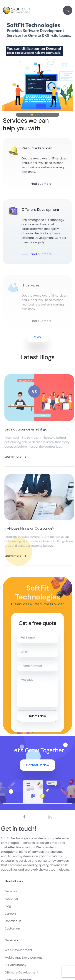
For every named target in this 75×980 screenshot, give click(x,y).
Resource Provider (37, 148)
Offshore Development (40, 210)
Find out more (41, 184)
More (37, 337)
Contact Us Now (37, 765)
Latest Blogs (37, 357)
